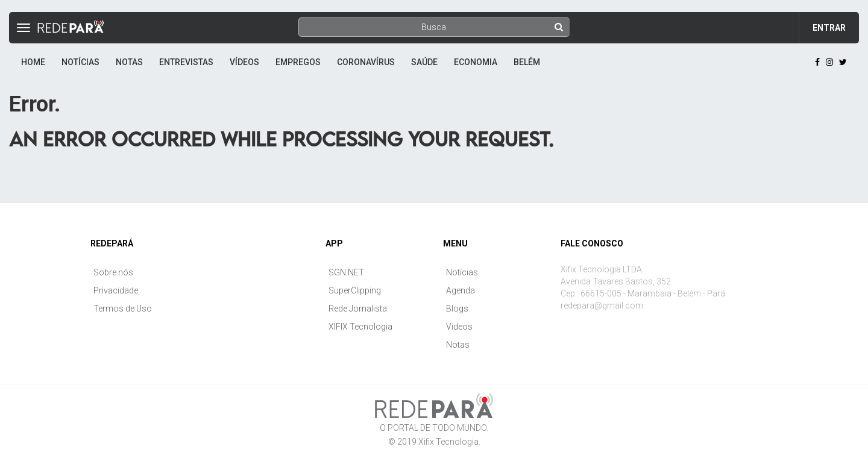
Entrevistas (186, 62)
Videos (459, 327)
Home (33, 62)
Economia (476, 62)
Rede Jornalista (358, 309)
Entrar (829, 28)
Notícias (80, 62)
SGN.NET (346, 272)
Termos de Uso (123, 309)
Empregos (298, 62)
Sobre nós (113, 272)
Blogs (457, 309)
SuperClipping (355, 290)
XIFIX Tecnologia (360, 327)
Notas (129, 62)
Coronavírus (366, 62)
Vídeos (244, 62)
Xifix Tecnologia (448, 442)
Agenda (461, 290)
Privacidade (116, 290)
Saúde (424, 62)
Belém (527, 62)
